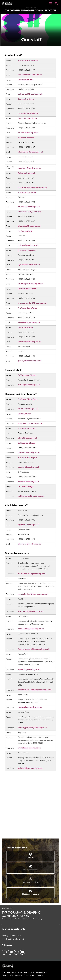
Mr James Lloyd (25, 231)
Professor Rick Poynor (28, 458)
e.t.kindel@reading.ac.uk (29, 207)
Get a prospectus (31, 870)
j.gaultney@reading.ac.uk (29, 168)
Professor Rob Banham (28, 61)
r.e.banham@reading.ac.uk (30, 75)
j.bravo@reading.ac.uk (28, 113)
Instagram (10, 952)
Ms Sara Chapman (26, 138)
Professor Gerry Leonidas (29, 212)
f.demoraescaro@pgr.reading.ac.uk (34, 649)
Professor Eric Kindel (27, 193)
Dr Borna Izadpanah (27, 173)
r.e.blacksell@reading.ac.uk (30, 94)
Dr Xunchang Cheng (27, 375)
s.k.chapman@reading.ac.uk (30, 152)
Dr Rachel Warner (26, 327)
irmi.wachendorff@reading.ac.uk (32, 303)
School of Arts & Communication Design (26, 919)
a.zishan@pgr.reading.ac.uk (30, 768)
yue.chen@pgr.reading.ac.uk (31, 611)
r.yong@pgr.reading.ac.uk (29, 748)
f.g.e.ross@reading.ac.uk (29, 265)
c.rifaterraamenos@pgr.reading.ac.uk (35, 690)
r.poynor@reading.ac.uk (29, 467)
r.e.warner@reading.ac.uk (29, 342)
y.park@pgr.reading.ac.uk (29, 670)
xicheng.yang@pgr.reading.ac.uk (32, 728)
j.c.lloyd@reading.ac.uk (28, 245)
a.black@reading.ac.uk (28, 409)
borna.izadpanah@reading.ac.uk (32, 188)
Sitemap (41, 975)
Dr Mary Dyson (24, 414)
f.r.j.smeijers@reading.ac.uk (30, 284)
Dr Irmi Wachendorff (27, 289)
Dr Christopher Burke (27, 118)
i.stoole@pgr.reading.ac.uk (30, 707)
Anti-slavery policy (26, 973)
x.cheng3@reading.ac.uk (29, 385)
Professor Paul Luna (27, 428)
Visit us (31, 858)
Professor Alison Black (28, 399)
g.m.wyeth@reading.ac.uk (30, 361)
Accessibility (41, 973)
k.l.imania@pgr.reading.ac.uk (31, 629)
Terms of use (30, 975)
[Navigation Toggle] (51, 3)
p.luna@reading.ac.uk (28, 438)
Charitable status (9, 973)
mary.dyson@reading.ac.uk (30, 423)
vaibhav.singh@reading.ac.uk (31, 496)
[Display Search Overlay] (56, 3)
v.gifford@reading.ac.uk (28, 525)
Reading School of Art (10, 936)
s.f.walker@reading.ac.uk (29, 322)
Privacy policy (7, 975)
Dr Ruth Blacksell (25, 80)
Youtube (22, 952)
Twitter (16, 952)
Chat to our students (30, 894)
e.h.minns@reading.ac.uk (29, 544)
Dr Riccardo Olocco (26, 443)
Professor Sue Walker (27, 308)
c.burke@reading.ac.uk (28, 133)
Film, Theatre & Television (12, 939)
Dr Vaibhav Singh (25, 487)
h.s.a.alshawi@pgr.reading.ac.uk (32, 574)
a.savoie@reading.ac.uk (29, 482)
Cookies (18, 975)
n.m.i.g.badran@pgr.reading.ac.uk (33, 594)
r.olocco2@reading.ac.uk (29, 453)
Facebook (4, 952)
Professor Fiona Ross (27, 250)
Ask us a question (30, 882)
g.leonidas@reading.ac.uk (29, 226)
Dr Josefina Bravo (26, 99)
